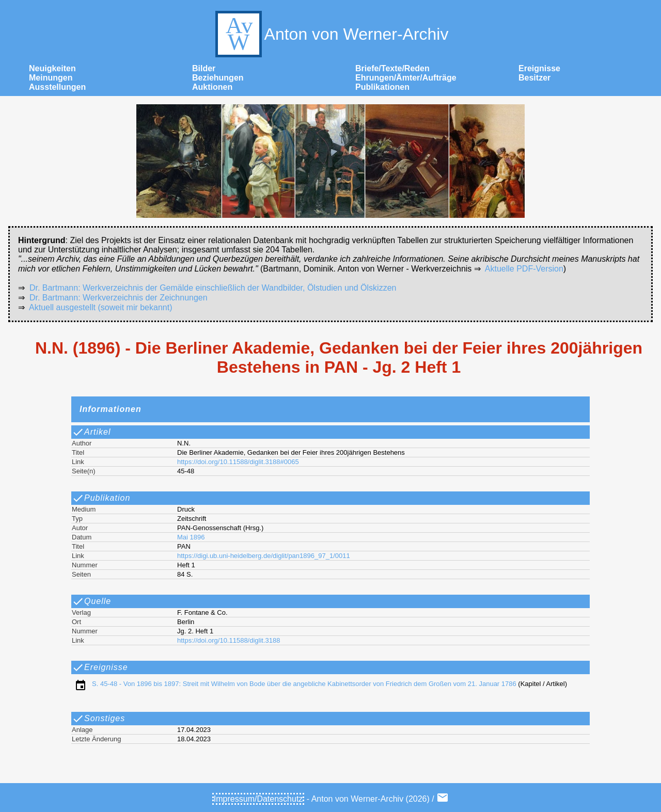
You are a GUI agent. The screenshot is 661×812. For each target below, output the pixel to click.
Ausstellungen (57, 87)
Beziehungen (218, 78)
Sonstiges (98, 719)
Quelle (91, 601)
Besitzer (534, 78)
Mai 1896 (191, 537)
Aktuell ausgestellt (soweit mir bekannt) (100, 307)
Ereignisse (539, 68)
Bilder (204, 68)
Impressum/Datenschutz (258, 799)
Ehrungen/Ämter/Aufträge (406, 78)
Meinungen (51, 78)
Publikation (101, 498)
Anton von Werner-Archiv (331, 34)
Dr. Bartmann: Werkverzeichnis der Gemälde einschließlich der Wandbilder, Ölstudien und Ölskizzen (213, 288)
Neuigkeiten (52, 68)
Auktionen (212, 87)
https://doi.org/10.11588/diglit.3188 (229, 640)
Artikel (91, 432)
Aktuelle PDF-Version (524, 269)
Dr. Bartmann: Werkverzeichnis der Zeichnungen (119, 298)
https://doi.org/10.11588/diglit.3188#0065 (238, 462)
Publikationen (382, 87)
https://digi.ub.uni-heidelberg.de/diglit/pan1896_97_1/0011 (264, 556)
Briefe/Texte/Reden (392, 68)
